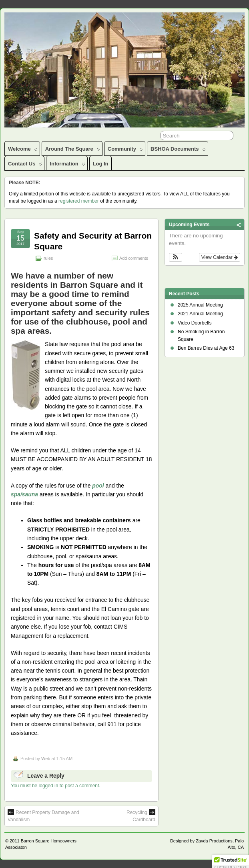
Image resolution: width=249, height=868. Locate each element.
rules (48, 258)
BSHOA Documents (178, 151)
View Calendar (220, 257)
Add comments (134, 258)
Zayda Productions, (215, 841)
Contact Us (25, 165)
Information (67, 165)
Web (46, 759)
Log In (101, 164)
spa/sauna (24, 494)
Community (125, 151)
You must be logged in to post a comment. (56, 786)
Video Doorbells (195, 323)
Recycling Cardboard (141, 816)
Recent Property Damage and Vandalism (43, 816)
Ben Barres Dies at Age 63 (206, 348)
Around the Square (73, 151)
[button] (176, 257)
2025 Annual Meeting (200, 305)
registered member (79, 201)
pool (98, 486)
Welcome (23, 151)
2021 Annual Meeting (200, 314)
